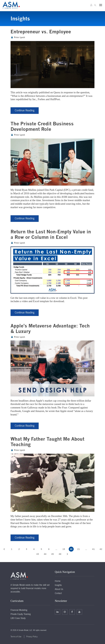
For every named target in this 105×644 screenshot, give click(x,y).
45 (53, 554)
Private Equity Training (21, 614)
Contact (58, 593)
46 (60, 554)
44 (45, 554)
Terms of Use (16, 636)
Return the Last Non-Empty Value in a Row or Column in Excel (51, 234)
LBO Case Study (18, 618)
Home (58, 581)
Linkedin (57, 612)
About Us (59, 589)
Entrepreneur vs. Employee (41, 32)
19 (64, 549)
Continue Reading (25, 110)
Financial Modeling (19, 610)
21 (79, 549)
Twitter (65, 612)
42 (101, 549)
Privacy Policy (32, 636)
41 (93, 549)
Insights (58, 585)
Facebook (72, 612)
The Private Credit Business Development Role (42, 126)
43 (38, 554)
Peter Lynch (19, 37)
